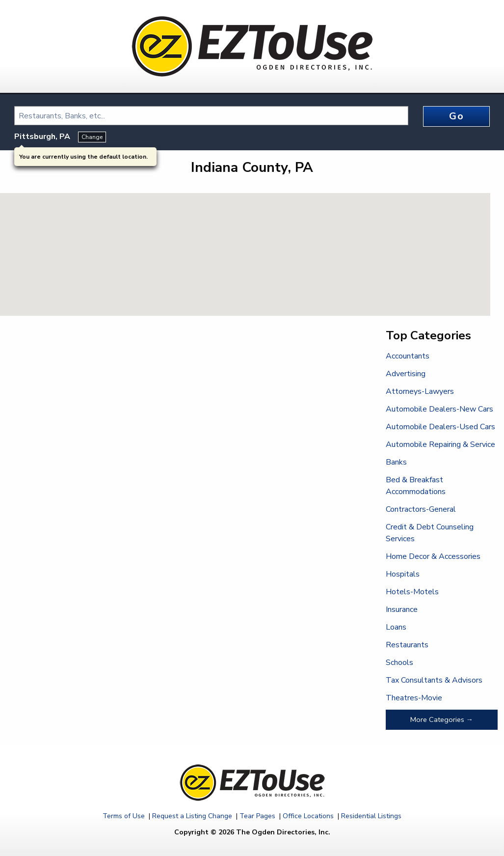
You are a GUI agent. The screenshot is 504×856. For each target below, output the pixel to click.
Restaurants (407, 645)
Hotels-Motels (412, 592)
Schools (399, 663)
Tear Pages (257, 816)
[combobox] (211, 116)
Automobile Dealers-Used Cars (440, 427)
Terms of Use (124, 816)
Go (456, 116)
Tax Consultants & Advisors (434, 680)
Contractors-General (421, 509)
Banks (396, 462)
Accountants (408, 356)
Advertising (406, 374)
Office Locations (308, 816)
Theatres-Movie (414, 698)
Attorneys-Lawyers (420, 391)
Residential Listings (371, 816)
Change (92, 137)
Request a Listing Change (192, 816)
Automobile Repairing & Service (440, 444)
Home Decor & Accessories (433, 556)
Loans (396, 627)
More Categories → (442, 719)
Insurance (402, 609)
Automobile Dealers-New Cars (439, 409)
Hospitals (403, 574)
